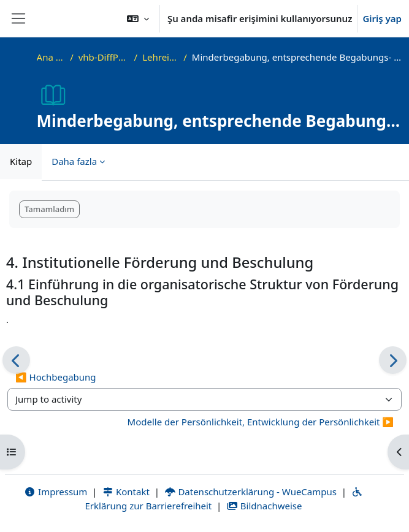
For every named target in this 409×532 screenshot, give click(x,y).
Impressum (55, 492)
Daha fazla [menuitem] (74, 161)
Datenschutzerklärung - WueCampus (250, 492)
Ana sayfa (51, 57)
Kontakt (126, 492)
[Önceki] (16, 360)
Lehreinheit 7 (160, 57)
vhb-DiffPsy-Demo (104, 57)
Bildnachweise (264, 506)
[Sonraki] (393, 360)
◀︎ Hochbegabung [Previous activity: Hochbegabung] (56, 377)
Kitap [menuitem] (21, 161)
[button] (138, 18)
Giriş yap (382, 18)
